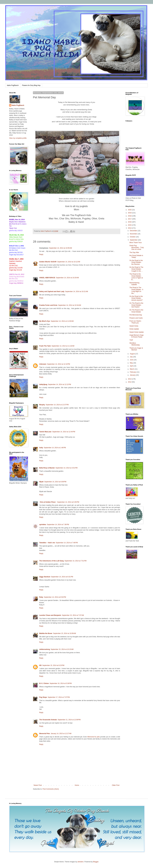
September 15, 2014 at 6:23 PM (53, 665)
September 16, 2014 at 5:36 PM (61, 683)
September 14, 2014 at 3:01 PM (66, 468)
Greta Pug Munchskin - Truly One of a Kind (137, 247)
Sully (41, 448)
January (133, 375)
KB (40, 665)
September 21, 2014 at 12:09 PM (69, 720)
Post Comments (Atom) (51, 789)
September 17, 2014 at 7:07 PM (59, 697)
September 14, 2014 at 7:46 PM (67, 543)
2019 (130, 213)
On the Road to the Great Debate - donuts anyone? (136, 298)
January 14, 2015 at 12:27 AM (61, 734)
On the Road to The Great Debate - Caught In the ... (136, 269)
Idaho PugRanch (13, 85)
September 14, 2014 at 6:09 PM (55, 482)
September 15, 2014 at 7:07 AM (73, 615)
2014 (130, 228)
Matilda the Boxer (46, 633)
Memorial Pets (45, 734)
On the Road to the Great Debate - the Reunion (136, 262)
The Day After (134, 252)
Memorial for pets (93, 737)
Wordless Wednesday (135, 344)
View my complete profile (18, 138)
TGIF (131, 340)
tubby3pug (43, 384)
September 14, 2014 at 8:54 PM (55, 597)
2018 (130, 216)
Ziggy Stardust (45, 577)
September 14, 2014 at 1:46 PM (55, 448)
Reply (41, 254)
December (134, 231)
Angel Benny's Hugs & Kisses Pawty (137, 336)
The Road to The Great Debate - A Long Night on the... (136, 290)
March (132, 369)
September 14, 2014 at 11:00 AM (62, 321)
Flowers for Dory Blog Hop (31, 85)
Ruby (41, 597)
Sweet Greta (134, 326)
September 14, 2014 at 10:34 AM (70, 305)
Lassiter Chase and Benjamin (50, 615)
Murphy (42, 405)
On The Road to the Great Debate (136, 311)
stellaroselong (45, 649)
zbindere (81, 862)
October (133, 237)
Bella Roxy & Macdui (47, 468)
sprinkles (43, 525)
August (133, 354)
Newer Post (38, 785)
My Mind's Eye (45, 321)
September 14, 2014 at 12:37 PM (57, 405)
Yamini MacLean (45, 432)
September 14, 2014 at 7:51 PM (75, 561)
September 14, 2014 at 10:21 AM (76, 292)
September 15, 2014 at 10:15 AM (62, 649)
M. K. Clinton (44, 683)
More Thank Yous (136, 243)
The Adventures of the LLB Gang (51, 561)
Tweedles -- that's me (47, 543)
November (134, 234)
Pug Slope (43, 697)
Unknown (43, 364)
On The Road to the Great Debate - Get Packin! (136, 305)
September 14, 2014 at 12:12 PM (59, 384)
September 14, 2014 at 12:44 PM (64, 432)
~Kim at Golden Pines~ (48, 502)
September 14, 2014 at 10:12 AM (69, 262)
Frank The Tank (45, 346)
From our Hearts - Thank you (136, 322)
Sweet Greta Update (137, 332)
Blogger (96, 862)
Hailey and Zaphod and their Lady (52, 292)
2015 (130, 225)
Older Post (116, 785)
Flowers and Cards (136, 318)
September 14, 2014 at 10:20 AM (67, 278)
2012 (130, 382)
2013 (130, 379)
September (134, 240)
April (132, 366)
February (133, 372)
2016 (130, 222)
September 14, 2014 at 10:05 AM (60, 248)
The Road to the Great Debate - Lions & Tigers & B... (136, 277)
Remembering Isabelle (134, 284)
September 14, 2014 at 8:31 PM (62, 577)
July (131, 357)
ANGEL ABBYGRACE (47, 278)
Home (77, 785)
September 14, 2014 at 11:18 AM (63, 346)
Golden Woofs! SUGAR (48, 262)
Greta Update (134, 329)
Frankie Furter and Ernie (48, 305)
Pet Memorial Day (136, 315)
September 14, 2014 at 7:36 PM (58, 525)
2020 (130, 210)
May (132, 363)
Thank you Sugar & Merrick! (136, 349)
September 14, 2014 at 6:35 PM (68, 502)
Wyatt (41, 482)
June (132, 360)
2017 (130, 219)
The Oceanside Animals (48, 720)
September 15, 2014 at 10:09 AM (64, 633)
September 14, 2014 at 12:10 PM (59, 364)
